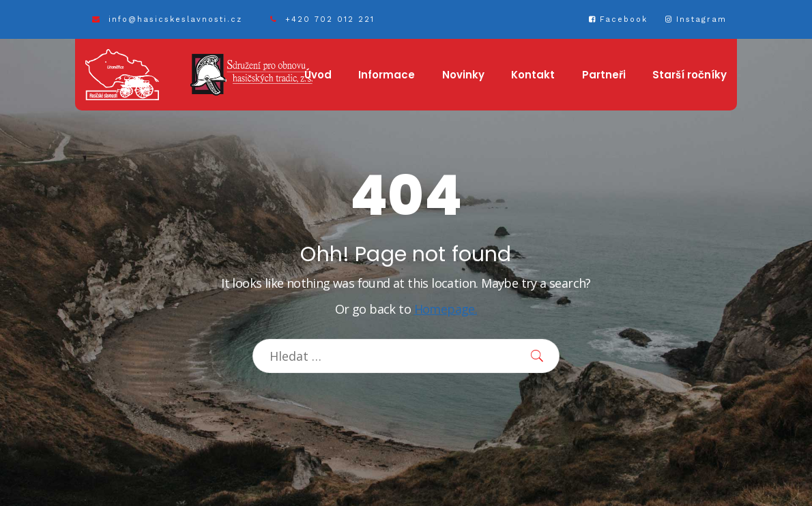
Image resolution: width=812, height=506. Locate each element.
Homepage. (446, 309)
